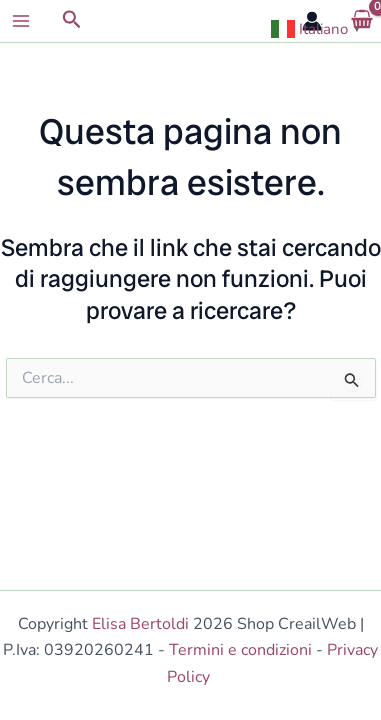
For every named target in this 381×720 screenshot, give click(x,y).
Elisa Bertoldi (140, 624)
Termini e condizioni (240, 650)
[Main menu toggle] (21, 21)
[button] (72, 21)
